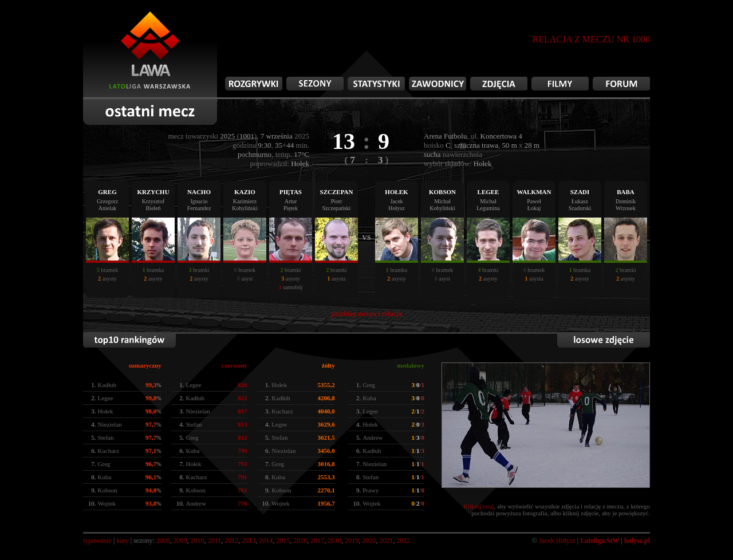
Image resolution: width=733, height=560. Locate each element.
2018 (334, 541)
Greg (369, 385)
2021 (386, 541)
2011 (215, 541)
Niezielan (198, 411)
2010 (198, 541)
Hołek (279, 385)
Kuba (369, 398)
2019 (352, 541)
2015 (283, 541)
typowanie (97, 541)
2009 (180, 541)
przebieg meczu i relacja (366, 314)
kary (122, 541)
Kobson (108, 490)
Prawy (371, 490)
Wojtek (107, 503)
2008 (163, 541)
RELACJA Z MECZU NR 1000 (591, 39)
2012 (231, 541)
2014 (266, 541)
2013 (249, 541)
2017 (317, 541)
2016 (300, 541)
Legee (194, 385)
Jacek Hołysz (557, 541)
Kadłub (107, 385)
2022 (403, 541)
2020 (369, 541)
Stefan (194, 424)
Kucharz (282, 411)
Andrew (373, 437)
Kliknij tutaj (478, 506)
